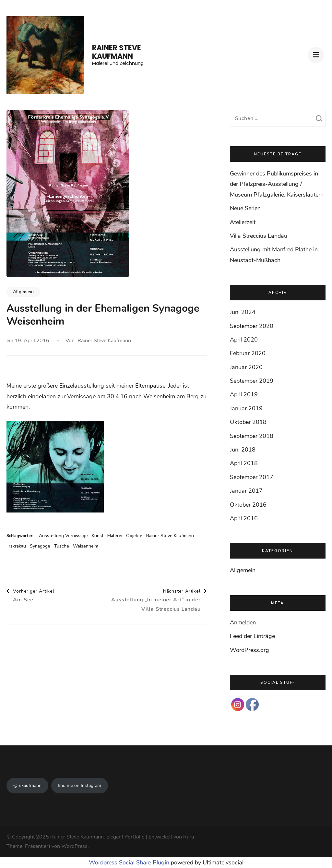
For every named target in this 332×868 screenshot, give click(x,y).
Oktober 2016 (248, 505)
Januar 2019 (246, 408)
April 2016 (244, 518)
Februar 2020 (248, 353)
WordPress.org (249, 650)
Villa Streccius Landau (259, 236)
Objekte (134, 536)
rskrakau (17, 546)
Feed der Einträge (252, 636)
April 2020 (244, 340)
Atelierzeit (243, 222)
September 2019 (252, 381)
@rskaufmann (27, 785)
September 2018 (252, 436)
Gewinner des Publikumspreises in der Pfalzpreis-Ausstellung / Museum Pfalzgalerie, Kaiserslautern (277, 184)
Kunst (98, 536)
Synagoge (40, 546)
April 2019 (244, 394)
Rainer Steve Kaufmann (117, 52)
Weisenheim (86, 546)
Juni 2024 (243, 312)
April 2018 (244, 463)
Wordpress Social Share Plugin (130, 862)
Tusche (62, 546)
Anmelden (243, 622)
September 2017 (252, 477)
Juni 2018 (243, 450)
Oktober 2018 (248, 422)
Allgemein (23, 292)
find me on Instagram (79, 785)
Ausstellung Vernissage (63, 536)
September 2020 (252, 326)
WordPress (74, 846)
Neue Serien (245, 208)
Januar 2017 (246, 491)
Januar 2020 (246, 367)
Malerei (115, 536)
